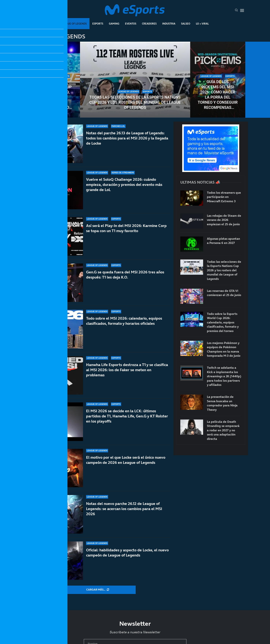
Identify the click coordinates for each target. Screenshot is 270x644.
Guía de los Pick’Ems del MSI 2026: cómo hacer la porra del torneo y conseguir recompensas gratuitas (218, 95)
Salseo (186, 24)
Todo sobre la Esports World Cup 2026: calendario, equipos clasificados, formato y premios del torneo (52, 95)
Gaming (114, 24)
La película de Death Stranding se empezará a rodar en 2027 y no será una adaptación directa (223, 430)
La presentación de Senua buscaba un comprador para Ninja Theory (222, 403)
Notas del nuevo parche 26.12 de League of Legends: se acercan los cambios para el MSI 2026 (124, 509)
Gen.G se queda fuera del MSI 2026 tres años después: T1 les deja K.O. (125, 275)
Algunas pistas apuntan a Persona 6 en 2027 (223, 241)
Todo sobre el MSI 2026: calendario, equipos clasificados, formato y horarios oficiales (124, 321)
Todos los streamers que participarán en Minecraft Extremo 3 (224, 197)
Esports (98, 24)
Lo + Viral (202, 24)
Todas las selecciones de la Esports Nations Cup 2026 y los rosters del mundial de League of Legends (135, 102)
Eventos (131, 24)
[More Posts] (98, 590)
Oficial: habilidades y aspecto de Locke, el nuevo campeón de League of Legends (127, 553)
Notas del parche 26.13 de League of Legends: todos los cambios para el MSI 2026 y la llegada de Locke (127, 138)
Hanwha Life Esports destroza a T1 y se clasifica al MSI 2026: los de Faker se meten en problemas (127, 370)
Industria (169, 24)
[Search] (236, 10)
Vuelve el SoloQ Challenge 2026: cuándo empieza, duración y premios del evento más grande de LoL (124, 185)
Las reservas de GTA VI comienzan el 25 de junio (224, 293)
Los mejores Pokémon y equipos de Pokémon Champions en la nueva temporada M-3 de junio (224, 349)
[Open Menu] (242, 10)
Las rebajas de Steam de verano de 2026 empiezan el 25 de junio (224, 220)
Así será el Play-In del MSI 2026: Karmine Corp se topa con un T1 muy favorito (126, 228)
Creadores (149, 24)
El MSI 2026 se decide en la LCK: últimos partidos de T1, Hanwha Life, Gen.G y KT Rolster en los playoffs (127, 416)
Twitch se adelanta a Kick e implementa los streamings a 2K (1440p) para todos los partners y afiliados (224, 376)
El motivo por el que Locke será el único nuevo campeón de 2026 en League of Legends (126, 460)
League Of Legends (74, 24)
